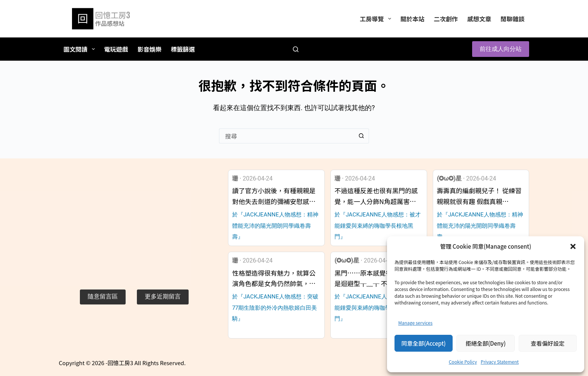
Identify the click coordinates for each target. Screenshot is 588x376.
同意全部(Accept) (424, 343)
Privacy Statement (500, 362)
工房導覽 (377, 19)
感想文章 (479, 19)
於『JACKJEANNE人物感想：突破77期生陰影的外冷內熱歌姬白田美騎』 (275, 308)
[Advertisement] (134, 222)
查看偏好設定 (547, 343)
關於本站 (412, 19)
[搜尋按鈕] (361, 136)
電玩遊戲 (116, 49)
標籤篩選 (183, 49)
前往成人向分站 (501, 49)
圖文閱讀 (80, 49)
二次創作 (446, 19)
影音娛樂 (150, 49)
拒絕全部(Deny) (485, 343)
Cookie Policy (463, 362)
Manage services (415, 323)
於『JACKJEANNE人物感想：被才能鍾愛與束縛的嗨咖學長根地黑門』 (378, 226)
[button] (573, 246)
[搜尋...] (286, 136)
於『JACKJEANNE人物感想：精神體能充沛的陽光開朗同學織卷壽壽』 (275, 226)
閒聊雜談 (513, 19)
